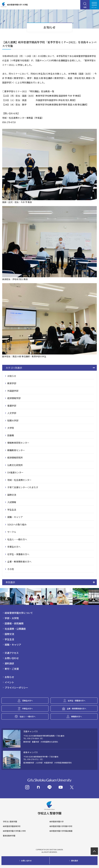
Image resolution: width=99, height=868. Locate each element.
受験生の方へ (28, 701)
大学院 (11, 428)
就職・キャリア (15, 517)
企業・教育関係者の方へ (19, 562)
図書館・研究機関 (14, 623)
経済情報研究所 (15, 458)
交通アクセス (12, 653)
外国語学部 (13, 391)
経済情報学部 (14, 398)
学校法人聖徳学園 (10, 822)
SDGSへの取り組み (17, 524)
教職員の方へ (77, 716)
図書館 (11, 435)
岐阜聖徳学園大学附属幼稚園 (61, 831)
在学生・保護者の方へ (18, 554)
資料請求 (9, 663)
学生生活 (12, 510)
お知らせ (12, 376)
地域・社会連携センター (19, 480)
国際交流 (12, 495)
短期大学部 (13, 420)
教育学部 (12, 383)
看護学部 (12, 406)
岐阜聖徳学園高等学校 (12, 826)
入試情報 (12, 502)
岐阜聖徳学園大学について (19, 613)
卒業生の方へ (14, 547)
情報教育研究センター (18, 443)
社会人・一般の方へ (17, 539)
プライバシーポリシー (16, 688)
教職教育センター (16, 450)
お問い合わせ (12, 658)
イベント (9, 682)
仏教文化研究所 (15, 465)
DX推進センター (15, 472)
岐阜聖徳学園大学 (57, 822)
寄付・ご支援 (12, 669)
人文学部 (12, 413)
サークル (12, 532)
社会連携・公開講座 (15, 629)
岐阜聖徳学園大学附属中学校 (61, 826)
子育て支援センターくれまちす (23, 487)
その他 (11, 569)
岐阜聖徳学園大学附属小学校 (14, 831)
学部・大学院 (12, 618)
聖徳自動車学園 (9, 836)
